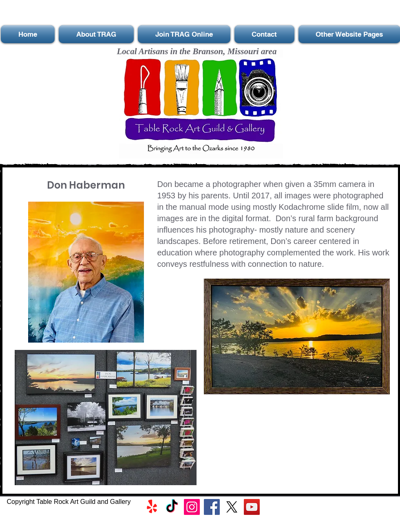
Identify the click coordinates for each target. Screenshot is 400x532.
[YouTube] (252, 507)
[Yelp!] (152, 507)
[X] (232, 507)
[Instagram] (192, 507)
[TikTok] (172, 507)
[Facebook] (212, 507)
